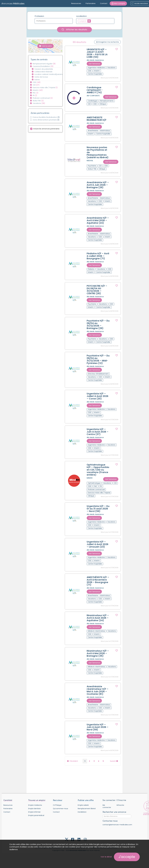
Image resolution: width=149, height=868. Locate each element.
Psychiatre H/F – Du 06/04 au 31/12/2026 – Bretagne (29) (98, 324)
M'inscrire (120, 805)
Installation (82, 812)
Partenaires (91, 3)
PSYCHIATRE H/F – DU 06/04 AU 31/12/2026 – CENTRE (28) (97, 290)
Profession (39, 16)
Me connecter (107, 806)
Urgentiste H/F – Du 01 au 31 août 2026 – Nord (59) (98, 509)
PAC (36, 93)
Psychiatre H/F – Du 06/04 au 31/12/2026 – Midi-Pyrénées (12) (98, 359)
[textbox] (54, 21)
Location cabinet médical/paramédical (49, 74)
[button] (118, 3)
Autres (37, 80)
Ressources (76, 3)
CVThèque (57, 805)
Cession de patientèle (44, 69)
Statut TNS (38, 101)
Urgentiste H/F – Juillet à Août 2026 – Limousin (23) (97, 544)
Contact (104, 3)
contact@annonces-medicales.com (117, 825)
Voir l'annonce (94, 64)
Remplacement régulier (44, 64)
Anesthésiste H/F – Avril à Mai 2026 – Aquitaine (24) (98, 220)
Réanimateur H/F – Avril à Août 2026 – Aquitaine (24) (98, 618)
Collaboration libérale (43, 72)
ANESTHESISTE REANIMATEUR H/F (97, 119)
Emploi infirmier (34, 812)
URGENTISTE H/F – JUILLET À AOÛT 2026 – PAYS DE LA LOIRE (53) (97, 53)
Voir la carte (45, 46)
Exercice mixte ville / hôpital (45, 88)
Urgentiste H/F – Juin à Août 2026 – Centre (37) (98, 432)
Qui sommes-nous (60, 809)
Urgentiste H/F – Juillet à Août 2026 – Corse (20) (97, 396)
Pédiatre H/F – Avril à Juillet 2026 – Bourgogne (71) (98, 256)
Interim (38, 90)
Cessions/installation (43, 66)
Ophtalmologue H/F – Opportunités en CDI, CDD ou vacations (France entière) (98, 470)
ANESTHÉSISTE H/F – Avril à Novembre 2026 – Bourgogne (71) (98, 581)
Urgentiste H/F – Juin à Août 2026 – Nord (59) (98, 727)
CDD (37, 82)
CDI (36, 85)
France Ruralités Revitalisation (46, 117)
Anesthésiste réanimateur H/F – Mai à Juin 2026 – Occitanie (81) (98, 690)
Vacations (39, 103)
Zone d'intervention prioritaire (46, 120)
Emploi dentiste (34, 809)
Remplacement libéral (87, 809)
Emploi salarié (83, 805)
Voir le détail (106, 857)
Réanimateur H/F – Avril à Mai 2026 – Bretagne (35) (98, 653)
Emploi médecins (35, 805)
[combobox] (54, 21)
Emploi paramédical (36, 815)
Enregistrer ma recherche (107, 42)
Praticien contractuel (43, 98)
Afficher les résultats (74, 30)
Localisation (81, 16)
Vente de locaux (41, 77)
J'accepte (127, 857)
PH (35, 95)
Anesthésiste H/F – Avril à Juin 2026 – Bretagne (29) (98, 185)
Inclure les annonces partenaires (46, 129)
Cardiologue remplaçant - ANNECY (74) (95, 90)
